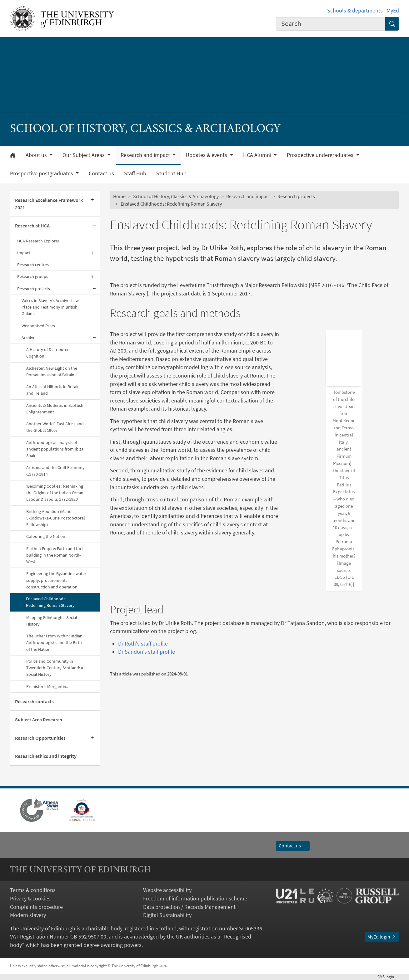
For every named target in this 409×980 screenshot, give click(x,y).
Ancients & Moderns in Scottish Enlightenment (55, 409)
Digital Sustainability (167, 915)
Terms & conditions (33, 890)
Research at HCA (32, 226)
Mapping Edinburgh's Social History (52, 621)
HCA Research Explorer (39, 241)
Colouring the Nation (46, 536)
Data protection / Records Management (189, 907)
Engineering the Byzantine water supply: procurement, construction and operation (56, 580)
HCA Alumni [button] (258, 155)
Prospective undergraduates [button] (321, 155)
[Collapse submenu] (94, 226)
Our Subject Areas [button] (84, 155)
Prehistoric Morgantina (47, 686)
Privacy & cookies (30, 899)
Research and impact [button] (146, 155)
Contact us (101, 173)
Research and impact (248, 196)
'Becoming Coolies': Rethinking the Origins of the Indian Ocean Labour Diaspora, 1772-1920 (55, 493)
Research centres (33, 265)
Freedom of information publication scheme (195, 899)
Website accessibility (167, 890)
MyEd (393, 11)
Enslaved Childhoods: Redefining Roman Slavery (50, 602)
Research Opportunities (40, 738)
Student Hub (171, 173)
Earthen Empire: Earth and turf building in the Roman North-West (55, 555)
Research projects (34, 289)
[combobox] (331, 24)
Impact (24, 253)
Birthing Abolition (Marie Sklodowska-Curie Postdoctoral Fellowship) (56, 518)
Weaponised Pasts (38, 326)
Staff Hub (135, 173)
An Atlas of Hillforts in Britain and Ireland (53, 390)
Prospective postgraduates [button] (42, 173)
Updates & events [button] (207, 155)
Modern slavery (28, 915)
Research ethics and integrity (46, 756)
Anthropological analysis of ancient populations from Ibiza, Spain (55, 449)
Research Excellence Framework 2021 (49, 204)
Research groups (33, 276)
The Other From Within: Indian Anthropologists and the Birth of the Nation (54, 643)
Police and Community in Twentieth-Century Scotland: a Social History (55, 668)
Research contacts (34, 702)
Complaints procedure (36, 907)
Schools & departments (355, 11)
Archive (28, 338)
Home (119, 196)
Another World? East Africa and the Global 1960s (55, 427)
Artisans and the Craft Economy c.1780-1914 (55, 471)
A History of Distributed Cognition (48, 353)
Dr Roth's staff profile (143, 602)
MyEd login (382, 937)
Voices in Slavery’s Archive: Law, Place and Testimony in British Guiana (50, 307)
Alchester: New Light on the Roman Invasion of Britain (52, 371)
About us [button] (37, 155)
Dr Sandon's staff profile (147, 610)
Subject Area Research (39, 720)
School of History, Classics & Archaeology (176, 196)
